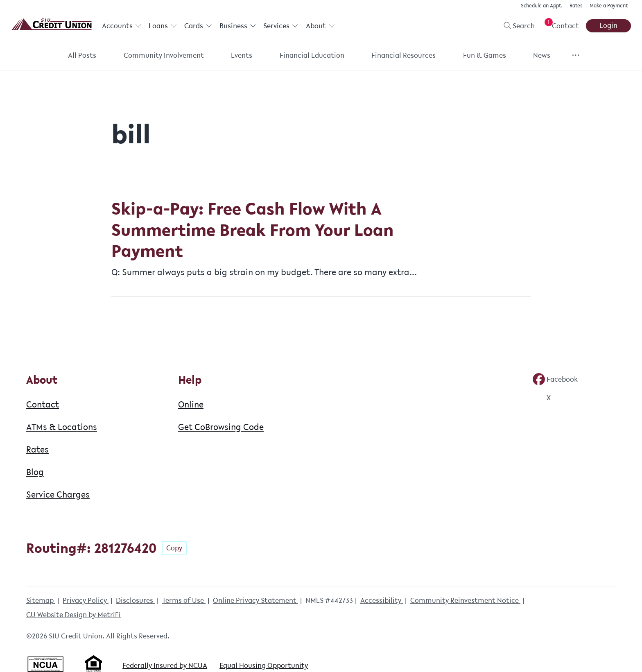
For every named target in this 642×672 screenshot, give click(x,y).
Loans (163, 26)
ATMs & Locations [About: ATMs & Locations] (62, 427)
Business (238, 26)
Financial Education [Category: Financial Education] (312, 55)
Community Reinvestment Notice (465, 600)
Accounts (122, 26)
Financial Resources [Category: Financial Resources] (404, 55)
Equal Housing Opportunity (264, 665)
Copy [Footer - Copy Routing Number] (174, 548)
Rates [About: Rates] (37, 449)
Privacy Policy (86, 600)
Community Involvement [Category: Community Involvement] (164, 55)
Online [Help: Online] (191, 404)
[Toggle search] (516, 26)
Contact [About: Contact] (43, 404)
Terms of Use (184, 600)
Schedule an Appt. (542, 6)
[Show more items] (576, 55)
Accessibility (382, 600)
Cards (198, 26)
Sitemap (41, 600)
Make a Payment (609, 6)
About (320, 26)
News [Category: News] (542, 55)
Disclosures (135, 600)
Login (608, 25)
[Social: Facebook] (555, 379)
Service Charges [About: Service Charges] (58, 494)
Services (281, 26)
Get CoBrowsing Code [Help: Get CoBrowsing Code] (221, 427)
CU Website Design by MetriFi (73, 615)
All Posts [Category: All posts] (82, 55)
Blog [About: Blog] (35, 472)
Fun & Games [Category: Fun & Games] (485, 55)
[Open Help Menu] (560, 26)
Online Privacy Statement (255, 600)
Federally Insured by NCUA (165, 665)
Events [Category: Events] (242, 55)
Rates (576, 6)
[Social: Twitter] (542, 398)
